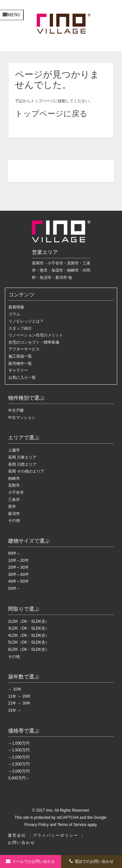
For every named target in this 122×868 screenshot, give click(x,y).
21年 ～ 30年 (19, 703)
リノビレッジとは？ (26, 321)
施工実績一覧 (20, 356)
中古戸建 (16, 410)
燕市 (12, 506)
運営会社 (17, 835)
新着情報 (16, 307)
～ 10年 (15, 689)
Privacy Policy (37, 825)
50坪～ (14, 589)
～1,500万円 (19, 750)
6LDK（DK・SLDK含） (29, 649)
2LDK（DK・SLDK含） (29, 621)
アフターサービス (24, 349)
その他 (14, 520)
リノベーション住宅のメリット (36, 335)
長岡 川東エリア (22, 457)
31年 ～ (15, 710)
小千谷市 (16, 492)
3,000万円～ (19, 778)
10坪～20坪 (18, 561)
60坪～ (14, 553)
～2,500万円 (19, 764)
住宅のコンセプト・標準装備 (34, 342)
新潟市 (14, 514)
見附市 (14, 485)
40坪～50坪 (18, 581)
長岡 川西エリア (22, 464)
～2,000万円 (19, 757)
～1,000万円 (19, 743)
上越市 (14, 450)
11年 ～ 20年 (19, 696)
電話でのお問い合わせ (91, 861)
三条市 (14, 500)
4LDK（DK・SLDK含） (29, 635)
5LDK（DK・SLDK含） (29, 642)
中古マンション (22, 418)
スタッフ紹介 (20, 328)
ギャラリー (18, 370)
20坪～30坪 (18, 567)
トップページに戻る (51, 114)
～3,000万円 (19, 771)
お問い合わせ (21, 843)
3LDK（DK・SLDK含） (29, 628)
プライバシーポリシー (56, 835)
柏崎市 (14, 478)
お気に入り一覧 (22, 377)
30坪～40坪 (18, 575)
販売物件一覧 (20, 363)
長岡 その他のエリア (26, 471)
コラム (14, 314)
